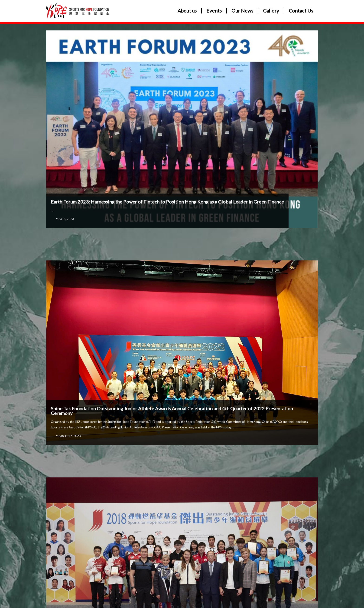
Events (214, 11)
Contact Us (301, 11)
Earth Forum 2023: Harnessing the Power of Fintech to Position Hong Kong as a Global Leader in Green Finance (167, 202)
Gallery (271, 11)
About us (187, 11)
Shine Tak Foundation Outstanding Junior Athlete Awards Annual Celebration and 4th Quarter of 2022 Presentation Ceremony (172, 411)
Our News (242, 11)
